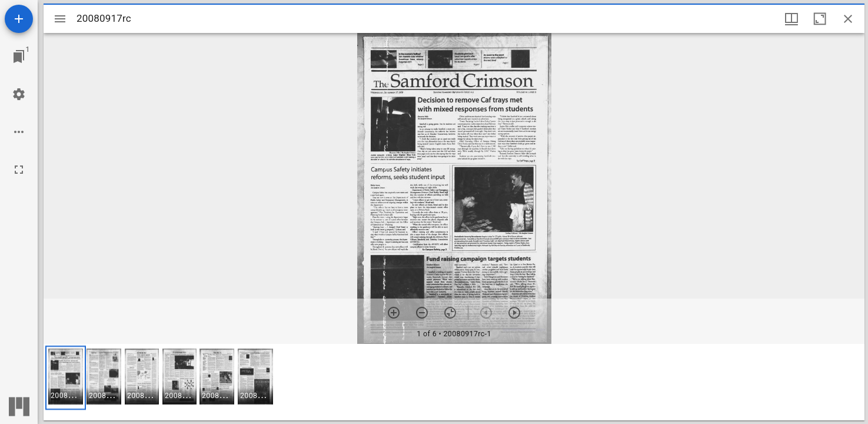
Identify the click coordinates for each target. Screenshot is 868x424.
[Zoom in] (394, 313)
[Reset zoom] (450, 313)
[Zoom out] (422, 313)
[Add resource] (19, 19)
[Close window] (848, 19)
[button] (66, 378)
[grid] (454, 382)
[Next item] (514, 313)
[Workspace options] (19, 132)
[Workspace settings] (19, 94)
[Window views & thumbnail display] (791, 19)
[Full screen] (19, 170)
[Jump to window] (19, 57)
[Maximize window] (820, 19)
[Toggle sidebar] (60, 19)
